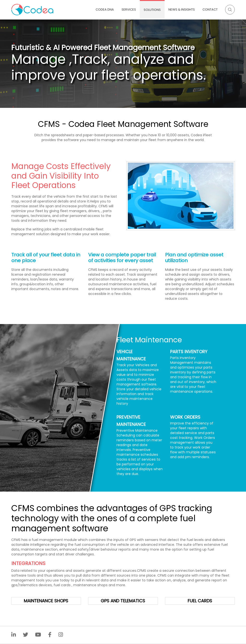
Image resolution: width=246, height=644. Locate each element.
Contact (210, 10)
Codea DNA (105, 10)
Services (129, 10)
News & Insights (182, 10)
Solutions (152, 10)
